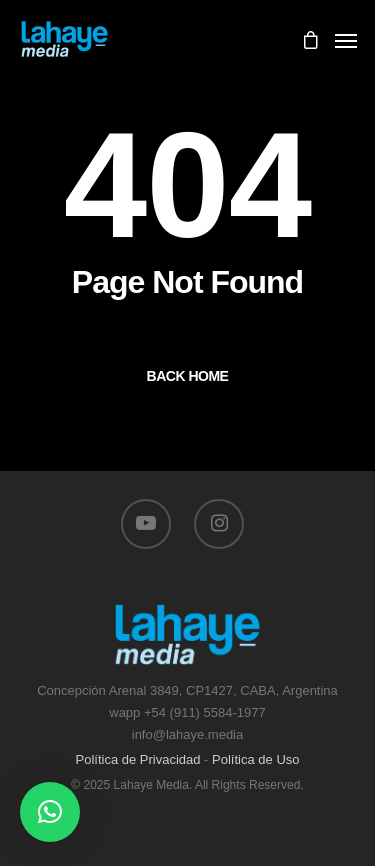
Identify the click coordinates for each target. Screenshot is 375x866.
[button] (50, 812)
